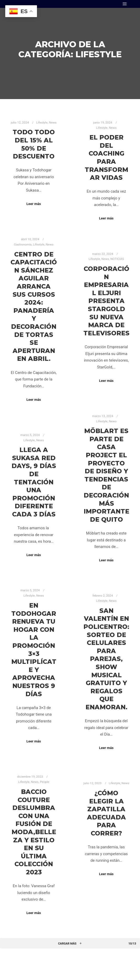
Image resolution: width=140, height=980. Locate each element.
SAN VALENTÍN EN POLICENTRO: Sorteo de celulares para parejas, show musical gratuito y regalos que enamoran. (106, 659)
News (53, 122)
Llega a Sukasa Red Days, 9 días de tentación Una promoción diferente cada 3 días (34, 482)
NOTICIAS (117, 259)
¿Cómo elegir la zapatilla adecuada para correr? (106, 813)
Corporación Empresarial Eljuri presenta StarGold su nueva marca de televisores (106, 301)
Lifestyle (42, 122)
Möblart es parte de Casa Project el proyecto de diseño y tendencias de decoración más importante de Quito (106, 475)
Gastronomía (23, 244)
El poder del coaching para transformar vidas (106, 157)
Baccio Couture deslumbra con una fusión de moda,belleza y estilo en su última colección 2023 (34, 832)
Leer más (34, 204)
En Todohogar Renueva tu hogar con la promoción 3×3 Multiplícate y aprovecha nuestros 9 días (34, 650)
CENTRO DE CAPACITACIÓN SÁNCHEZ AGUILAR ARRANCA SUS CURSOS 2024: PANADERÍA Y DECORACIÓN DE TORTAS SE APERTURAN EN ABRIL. (34, 307)
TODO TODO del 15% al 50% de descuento (34, 144)
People (45, 782)
